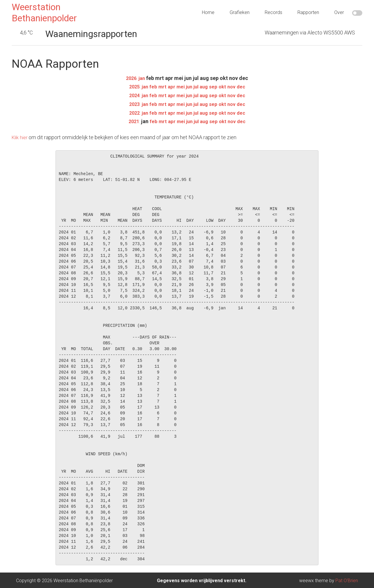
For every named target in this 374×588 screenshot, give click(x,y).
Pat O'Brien (347, 580)
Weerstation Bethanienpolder (44, 13)
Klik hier (21, 136)
